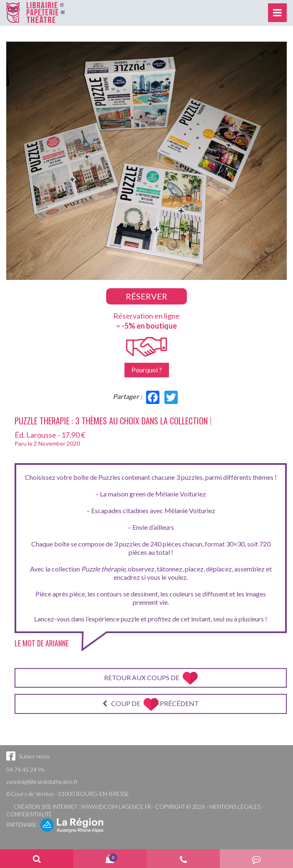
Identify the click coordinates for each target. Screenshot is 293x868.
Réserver (146, 296)
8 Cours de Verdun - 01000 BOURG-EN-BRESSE (68, 794)
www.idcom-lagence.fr (116, 807)
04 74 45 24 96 (25, 769)
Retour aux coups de (151, 678)
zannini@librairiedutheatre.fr (42, 782)
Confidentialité (29, 814)
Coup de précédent (151, 705)
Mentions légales (235, 807)
